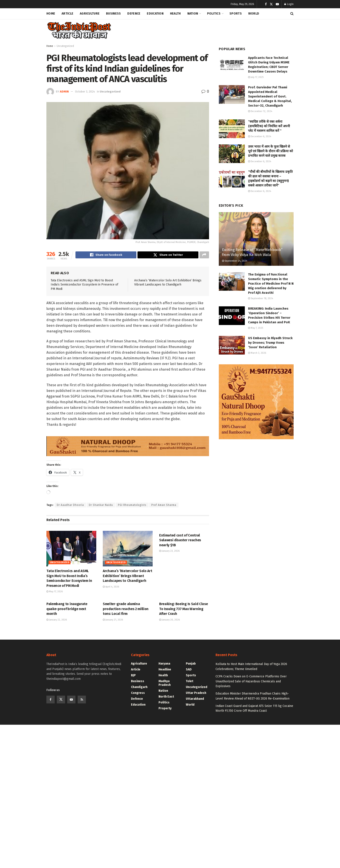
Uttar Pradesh (196, 694)
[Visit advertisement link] (128, 445)
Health (175, 14)
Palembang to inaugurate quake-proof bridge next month (67, 609)
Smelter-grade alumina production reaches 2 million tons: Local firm (126, 609)
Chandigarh (139, 688)
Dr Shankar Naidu (101, 506)
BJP (133, 676)
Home (51, 14)
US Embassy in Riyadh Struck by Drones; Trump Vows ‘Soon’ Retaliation (270, 343)
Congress (138, 694)
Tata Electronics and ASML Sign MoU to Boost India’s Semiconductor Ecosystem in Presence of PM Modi (84, 285)
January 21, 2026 (113, 620)
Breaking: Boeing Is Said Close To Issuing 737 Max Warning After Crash (183, 609)
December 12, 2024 (260, 111)
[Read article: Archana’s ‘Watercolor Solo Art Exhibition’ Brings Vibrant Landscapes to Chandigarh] (128, 549)
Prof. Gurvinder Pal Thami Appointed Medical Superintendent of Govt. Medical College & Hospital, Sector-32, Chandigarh (270, 96)
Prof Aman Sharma (164, 506)
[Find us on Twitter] (61, 700)
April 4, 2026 (111, 587)
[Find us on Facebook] (51, 700)
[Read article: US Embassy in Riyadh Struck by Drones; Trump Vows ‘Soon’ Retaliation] (232, 345)
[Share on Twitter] (168, 256)
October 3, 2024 (85, 92)
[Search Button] (292, 14)
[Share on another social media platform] (204, 256)
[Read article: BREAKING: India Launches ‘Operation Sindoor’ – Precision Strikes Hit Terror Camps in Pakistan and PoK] (232, 316)
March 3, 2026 (257, 353)
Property (165, 709)
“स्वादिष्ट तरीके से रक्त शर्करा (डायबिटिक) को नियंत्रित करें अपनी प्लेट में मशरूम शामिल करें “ (269, 126)
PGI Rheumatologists (132, 506)
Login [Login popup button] (289, 4)
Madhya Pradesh (165, 684)
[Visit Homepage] (79, 31)
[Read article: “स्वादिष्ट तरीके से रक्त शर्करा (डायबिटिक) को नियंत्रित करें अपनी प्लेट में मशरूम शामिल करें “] (232, 129)
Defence (134, 14)
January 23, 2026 (169, 552)
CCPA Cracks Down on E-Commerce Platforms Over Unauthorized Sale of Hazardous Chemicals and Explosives (251, 682)
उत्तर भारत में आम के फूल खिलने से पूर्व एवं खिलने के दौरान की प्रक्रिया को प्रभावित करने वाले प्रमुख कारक (271, 151)
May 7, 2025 (256, 328)
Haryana (164, 664)
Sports (236, 14)
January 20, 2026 (169, 620)
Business (113, 14)
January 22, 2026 (57, 620)
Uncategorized (65, 46)
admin (64, 92)
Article (67, 14)
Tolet (190, 682)
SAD (189, 670)
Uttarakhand (195, 699)
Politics (214, 14)
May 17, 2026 (55, 592)
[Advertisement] (215, 30)
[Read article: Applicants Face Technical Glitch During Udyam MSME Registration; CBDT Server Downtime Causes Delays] (232, 65)
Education (155, 14)
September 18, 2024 (261, 298)
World (254, 14)
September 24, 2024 (235, 261)
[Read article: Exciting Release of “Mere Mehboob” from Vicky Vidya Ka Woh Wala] (256, 239)
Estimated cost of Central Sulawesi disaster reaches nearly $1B (180, 541)
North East (166, 697)
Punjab (191, 664)
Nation (193, 14)
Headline (165, 670)
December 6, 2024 (260, 136)
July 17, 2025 (256, 77)
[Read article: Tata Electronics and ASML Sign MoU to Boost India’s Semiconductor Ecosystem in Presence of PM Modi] (71, 549)
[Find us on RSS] (82, 700)
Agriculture (90, 14)
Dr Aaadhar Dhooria (70, 506)
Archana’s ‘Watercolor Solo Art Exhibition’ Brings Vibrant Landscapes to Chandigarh (127, 576)
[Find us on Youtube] (71, 700)
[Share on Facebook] (106, 256)
